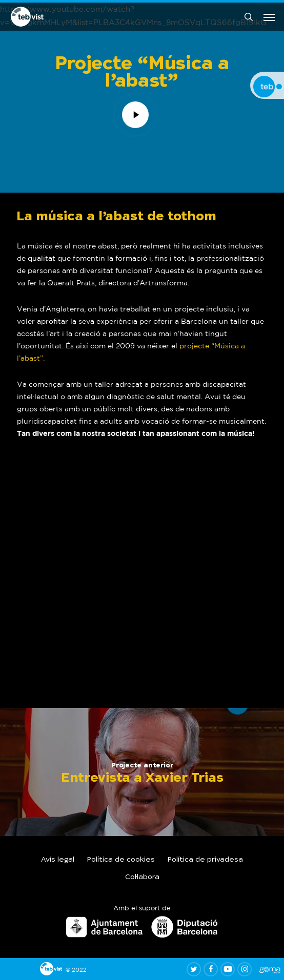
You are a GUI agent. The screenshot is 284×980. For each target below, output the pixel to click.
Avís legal (58, 860)
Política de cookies (121, 860)
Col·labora (142, 878)
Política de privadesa (205, 860)
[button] (269, 17)
